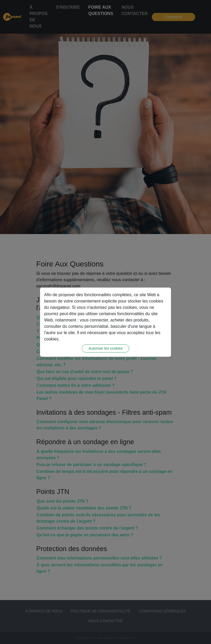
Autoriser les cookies (105, 348)
